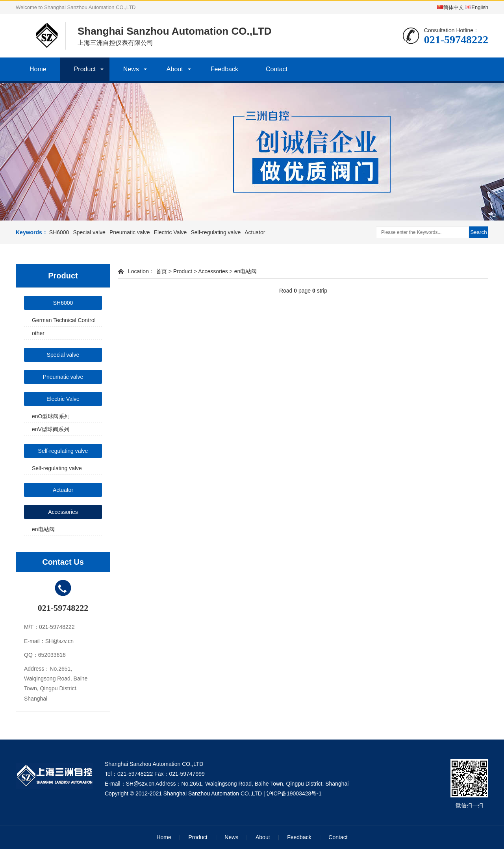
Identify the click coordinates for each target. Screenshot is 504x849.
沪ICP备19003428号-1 (294, 793)
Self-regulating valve (216, 232)
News (131, 69)
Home (38, 69)
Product (85, 69)
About (175, 69)
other (38, 333)
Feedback (224, 69)
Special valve (89, 232)
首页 (161, 271)
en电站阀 (43, 529)
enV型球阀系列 (51, 429)
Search (478, 232)
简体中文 (450, 7)
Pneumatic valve (130, 232)
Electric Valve (170, 232)
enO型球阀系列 (51, 416)
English (477, 7)
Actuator (255, 232)
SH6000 (59, 232)
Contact (277, 69)
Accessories (63, 512)
